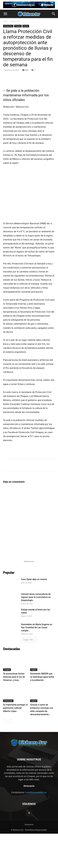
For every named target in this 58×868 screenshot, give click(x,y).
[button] (5, 14)
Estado (26, 26)
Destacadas (16, 21)
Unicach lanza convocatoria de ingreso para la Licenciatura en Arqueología (36, 631)
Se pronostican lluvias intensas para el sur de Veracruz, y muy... (14, 711)
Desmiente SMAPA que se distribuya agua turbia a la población (42, 711)
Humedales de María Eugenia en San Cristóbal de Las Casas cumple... (37, 662)
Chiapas (18, 26)
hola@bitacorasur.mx (36, 827)
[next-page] (10, 755)
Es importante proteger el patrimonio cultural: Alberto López (15, 742)
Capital (34, 704)
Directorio (29, 859)
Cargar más (29, 674)
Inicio (5, 21)
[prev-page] (5, 755)
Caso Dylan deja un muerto (34, 614)
